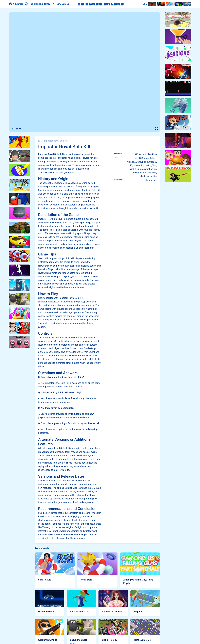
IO (39, 141)
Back (16, 129)
